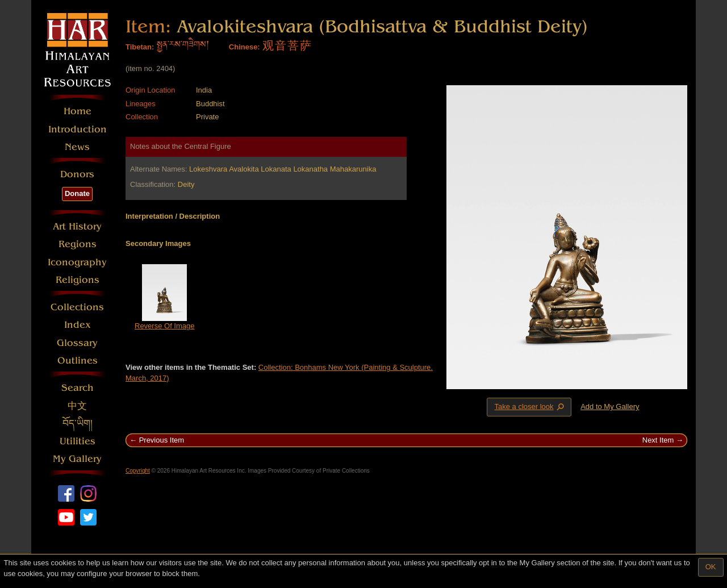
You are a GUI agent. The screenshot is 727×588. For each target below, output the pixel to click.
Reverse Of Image (165, 326)
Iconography (77, 262)
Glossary (77, 343)
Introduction (78, 129)
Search (78, 388)
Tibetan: (140, 47)
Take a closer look (530, 407)
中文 (77, 406)
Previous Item (162, 440)
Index (78, 325)
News (77, 147)
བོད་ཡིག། (78, 424)
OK (711, 567)
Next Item (658, 440)
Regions (78, 244)
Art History (77, 226)
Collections (77, 307)
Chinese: (245, 47)
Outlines (78, 360)
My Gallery (77, 459)
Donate (77, 193)
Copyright (138, 471)
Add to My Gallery (610, 406)
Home (78, 111)
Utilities (78, 441)
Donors (77, 174)
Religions (78, 280)
